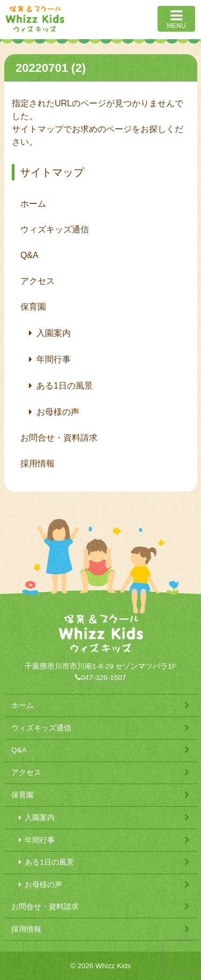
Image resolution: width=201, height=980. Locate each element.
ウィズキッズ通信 (55, 229)
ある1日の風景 (65, 386)
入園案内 (54, 333)
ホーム (33, 204)
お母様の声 (58, 412)
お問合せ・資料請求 (59, 438)
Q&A (29, 255)
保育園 (33, 307)
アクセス (38, 281)
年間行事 (54, 359)
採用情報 (38, 463)
